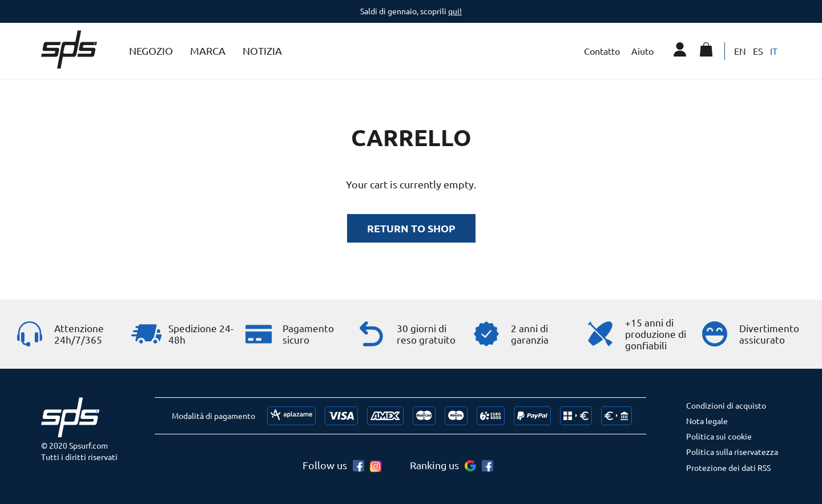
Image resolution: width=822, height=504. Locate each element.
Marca (208, 51)
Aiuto (642, 51)
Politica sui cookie (719, 436)
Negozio (151, 51)
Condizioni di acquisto (726, 405)
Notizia (262, 51)
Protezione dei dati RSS (728, 467)
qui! (455, 11)
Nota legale (707, 421)
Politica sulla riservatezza (732, 451)
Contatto (602, 51)
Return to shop (411, 228)
